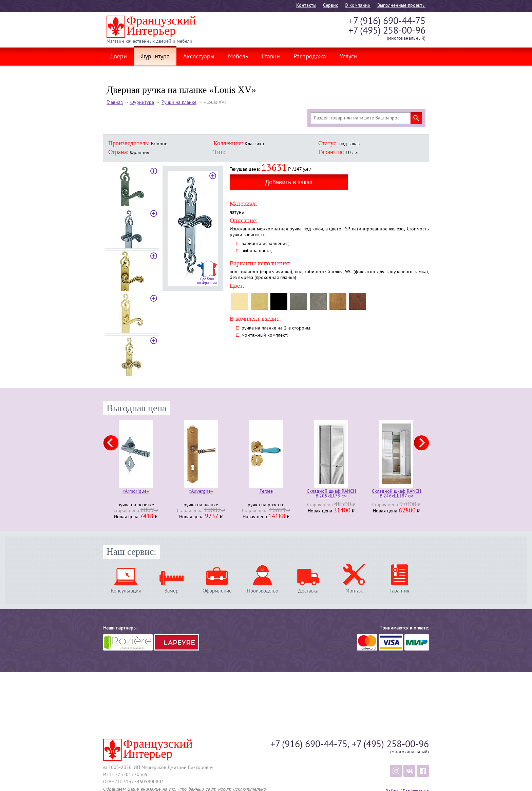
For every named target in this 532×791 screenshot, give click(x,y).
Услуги (348, 57)
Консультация (126, 591)
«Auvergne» (201, 492)
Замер (172, 591)
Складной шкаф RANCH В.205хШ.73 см (331, 494)
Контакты (306, 6)
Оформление (217, 591)
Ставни (271, 57)
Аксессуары (199, 57)
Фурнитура (155, 57)
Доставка (308, 591)
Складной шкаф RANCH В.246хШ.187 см (396, 494)
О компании (358, 6)
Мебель (238, 57)
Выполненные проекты (401, 6)
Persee (266, 492)
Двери (118, 57)
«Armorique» (136, 492)
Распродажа (310, 57)
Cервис (330, 6)
